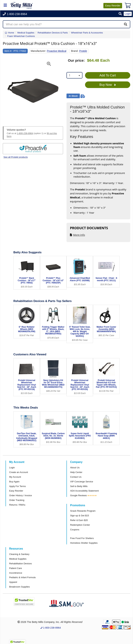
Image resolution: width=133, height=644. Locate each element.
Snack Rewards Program (83, 511)
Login (12, 468)
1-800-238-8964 (25, 133)
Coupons (75, 530)
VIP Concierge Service (82, 482)
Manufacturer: (38, 51)
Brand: (75, 51)
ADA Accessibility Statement (84, 491)
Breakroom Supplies (19, 587)
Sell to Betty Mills (79, 486)
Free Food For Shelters (82, 538)
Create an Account (19, 472)
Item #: (8, 51)
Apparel (13, 582)
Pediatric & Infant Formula (22, 577)
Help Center (76, 472)
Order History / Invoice (21, 495)
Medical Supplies (18, 559)
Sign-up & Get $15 (80, 516)
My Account (15, 477)
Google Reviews (78, 495)
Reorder (113, 6)
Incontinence (16, 573)
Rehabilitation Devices (20, 564)
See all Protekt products (16, 157)
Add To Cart (108, 75)
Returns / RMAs (17, 505)
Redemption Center (80, 525)
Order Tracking (17, 500)
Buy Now (108, 85)
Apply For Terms (17, 486)
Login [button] (128, 14)
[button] (120, 14)
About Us (75, 468)
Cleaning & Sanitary (19, 554)
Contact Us (76, 477)
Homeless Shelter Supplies (84, 543)
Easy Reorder (16, 491)
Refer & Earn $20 (79, 520)
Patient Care (15, 568)
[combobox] (74, 75)
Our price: (76, 60)
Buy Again (14, 482)
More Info (79, 235)
